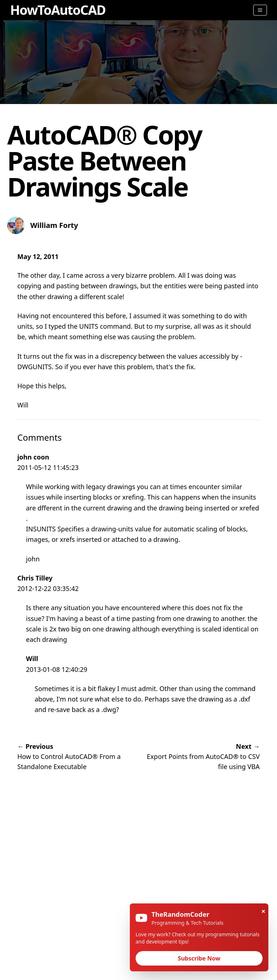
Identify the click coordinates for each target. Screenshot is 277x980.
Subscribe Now (199, 958)
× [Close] (263, 911)
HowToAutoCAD (58, 10)
